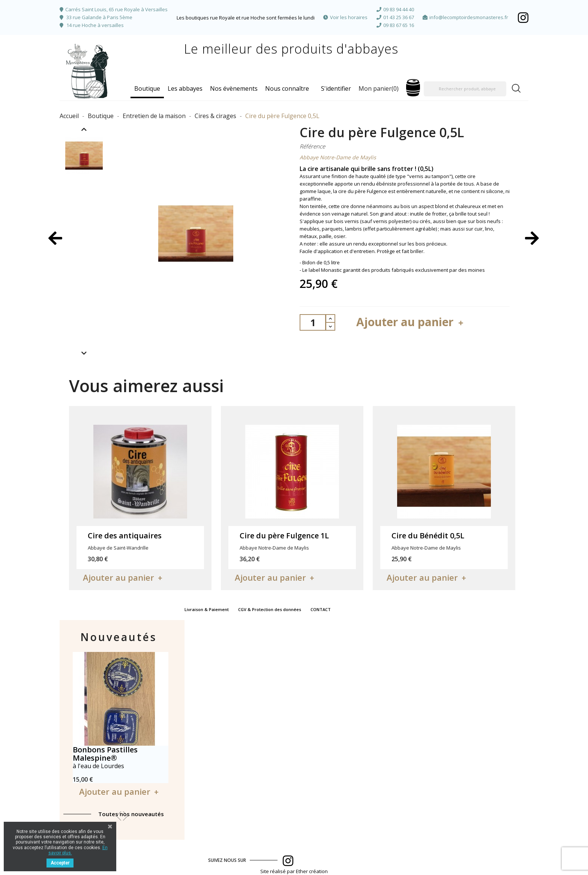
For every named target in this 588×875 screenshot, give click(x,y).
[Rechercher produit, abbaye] (465, 89)
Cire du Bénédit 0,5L (428, 536)
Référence (312, 146)
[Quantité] (313, 322)
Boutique (147, 88)
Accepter (60, 863)
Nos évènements (234, 88)
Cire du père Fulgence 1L (284, 536)
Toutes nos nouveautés (131, 814)
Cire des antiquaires (125, 536)
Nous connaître (287, 88)
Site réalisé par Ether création (294, 871)
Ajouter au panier (411, 322)
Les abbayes (185, 88)
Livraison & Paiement (207, 609)
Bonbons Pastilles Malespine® (105, 754)
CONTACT (321, 609)
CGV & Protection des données (270, 609)
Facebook (523, 17)
